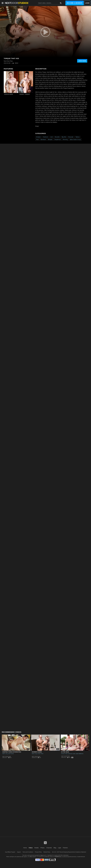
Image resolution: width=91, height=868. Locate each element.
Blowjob (50, 139)
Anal (37, 139)
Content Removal (81, 857)
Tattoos (77, 137)
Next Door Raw (7, 756)
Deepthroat (58, 139)
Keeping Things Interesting (12, 752)
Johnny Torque (25, 94)
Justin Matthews (79, 754)
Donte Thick (40, 754)
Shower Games (37, 752)
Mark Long (5, 754)
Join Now (82, 61)
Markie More (9, 94)
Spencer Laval (72, 754)
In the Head (65, 752)
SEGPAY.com (58, 857)
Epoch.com (14, 857)
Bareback (43, 139)
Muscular (71, 137)
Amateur (38, 137)
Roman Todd (64, 754)
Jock (51, 137)
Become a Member (75, 3)
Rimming (65, 139)
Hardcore (46, 137)
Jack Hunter (11, 754)
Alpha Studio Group (75, 139)
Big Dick (64, 137)
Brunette (57, 137)
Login (87, 3)
